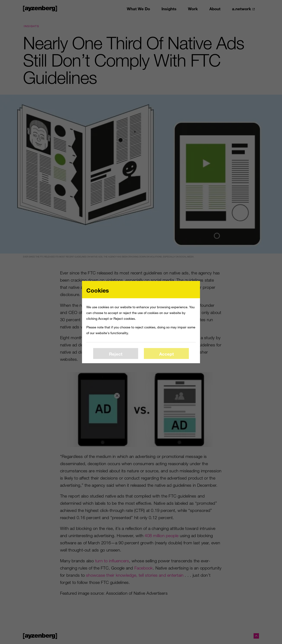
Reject (116, 354)
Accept (166, 354)
